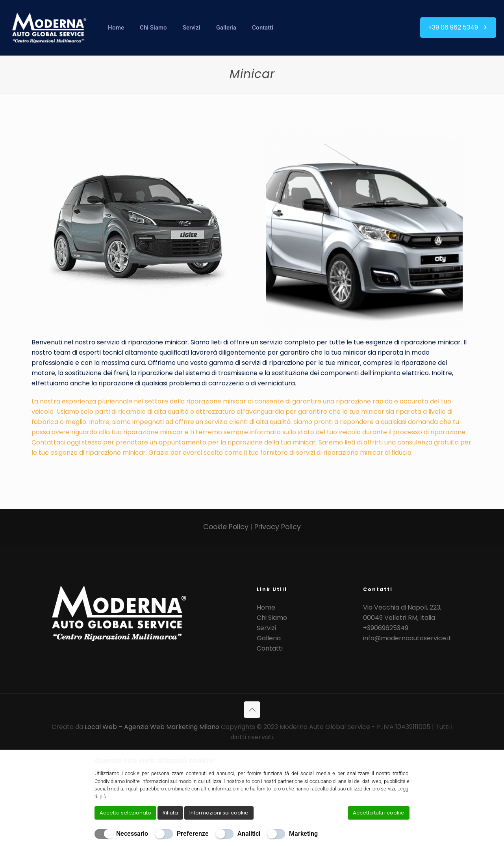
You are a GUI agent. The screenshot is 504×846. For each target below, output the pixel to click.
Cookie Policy (227, 527)
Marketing (303, 834)
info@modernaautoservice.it (407, 638)
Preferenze (193, 834)
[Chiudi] (404, 760)
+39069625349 (386, 628)
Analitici (249, 834)
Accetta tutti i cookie (379, 813)
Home (266, 607)
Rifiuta (170, 813)
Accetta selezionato (125, 813)
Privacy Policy (278, 527)
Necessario (132, 834)
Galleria (269, 638)
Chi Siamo (272, 618)
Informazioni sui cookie (219, 813)
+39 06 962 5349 (458, 27)
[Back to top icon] (252, 710)
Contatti (270, 648)
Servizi (266, 628)
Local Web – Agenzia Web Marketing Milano (153, 727)
